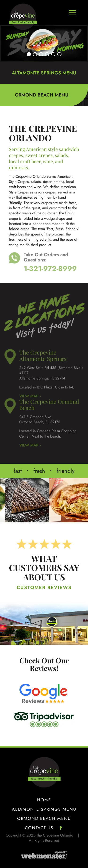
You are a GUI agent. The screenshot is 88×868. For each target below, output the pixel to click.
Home (44, 800)
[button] (29, 54)
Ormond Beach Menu (44, 819)
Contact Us (39, 828)
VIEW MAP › (30, 440)
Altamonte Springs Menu (44, 810)
